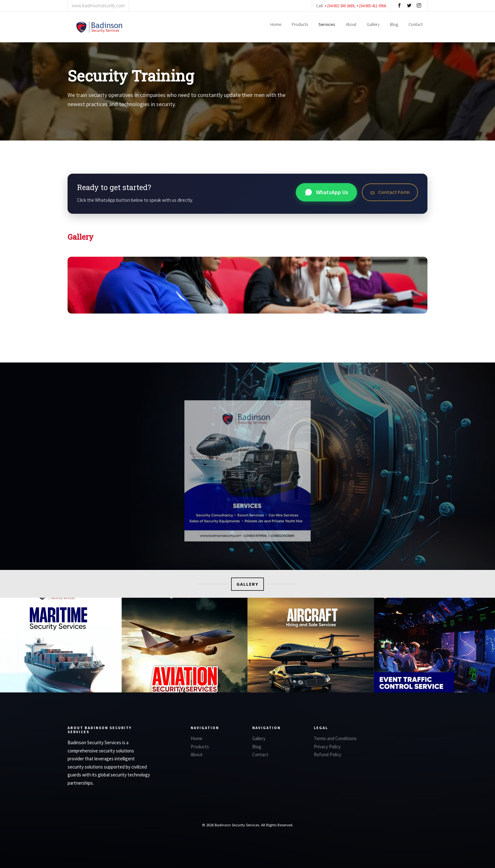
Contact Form (390, 192)
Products (300, 24)
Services (327, 24)
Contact (416, 24)
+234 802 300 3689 (339, 6)
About (351, 24)
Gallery (373, 24)
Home (276, 24)
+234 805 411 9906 (371, 6)
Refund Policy (328, 754)
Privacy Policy (327, 747)
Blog (394, 24)
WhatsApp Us (326, 192)
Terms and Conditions (335, 738)
